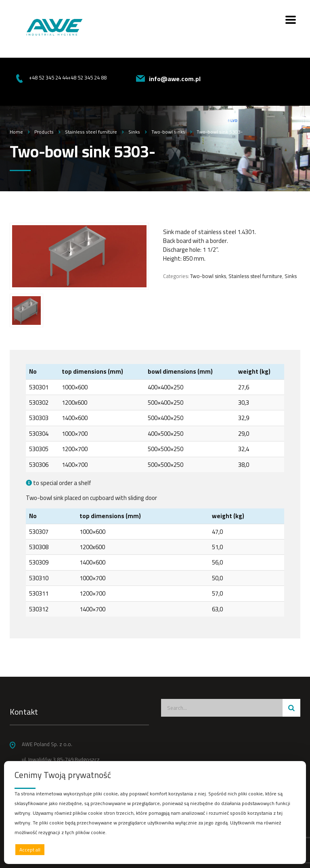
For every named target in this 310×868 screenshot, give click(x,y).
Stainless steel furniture (255, 276)
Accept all (30, 850)
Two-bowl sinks (208, 276)
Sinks (291, 276)
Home (16, 132)
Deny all (153, 850)
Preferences (278, 849)
